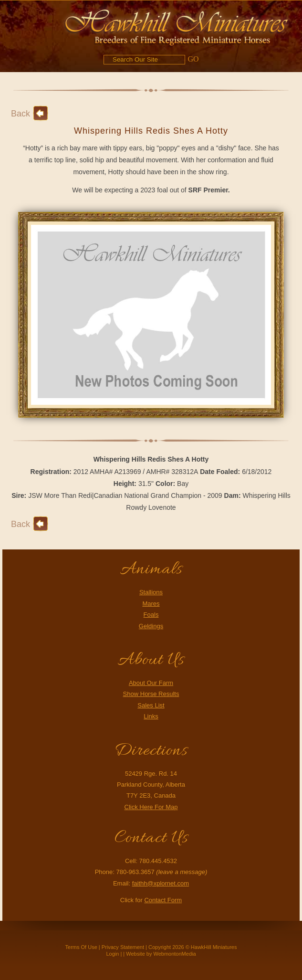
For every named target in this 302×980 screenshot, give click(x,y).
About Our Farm (151, 683)
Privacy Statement (123, 947)
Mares (151, 604)
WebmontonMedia (175, 954)
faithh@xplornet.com (161, 883)
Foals (151, 615)
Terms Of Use (81, 947)
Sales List (151, 705)
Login (112, 954)
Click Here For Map (151, 807)
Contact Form (163, 900)
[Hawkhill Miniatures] (177, 26)
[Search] (144, 60)
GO (193, 59)
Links (151, 716)
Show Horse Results (151, 694)
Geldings (151, 626)
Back (21, 114)
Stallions (151, 592)
